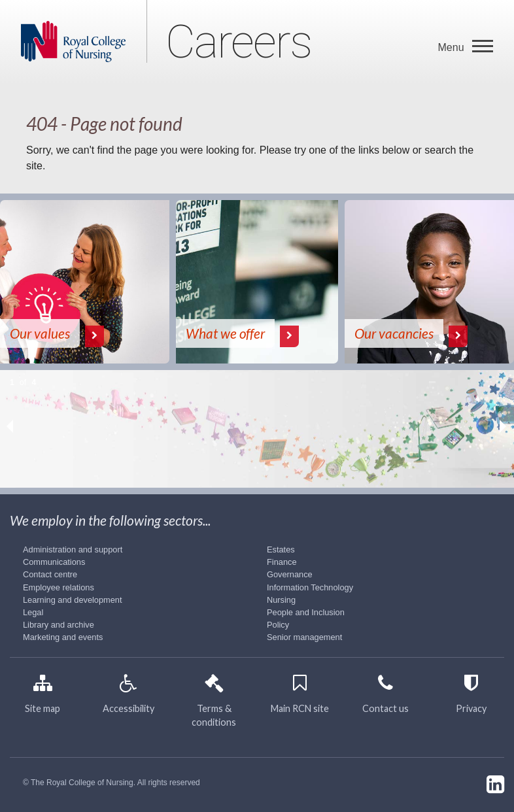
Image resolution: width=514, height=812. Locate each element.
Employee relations (59, 587)
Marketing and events (63, 637)
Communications (54, 562)
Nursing (281, 600)
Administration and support (73, 550)
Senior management (304, 637)
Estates (281, 550)
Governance (290, 574)
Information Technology (310, 587)
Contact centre (50, 574)
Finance (282, 562)
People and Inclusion (306, 612)
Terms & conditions (214, 704)
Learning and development (73, 600)
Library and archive (59, 625)
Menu (453, 47)
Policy (278, 625)
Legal (33, 612)
